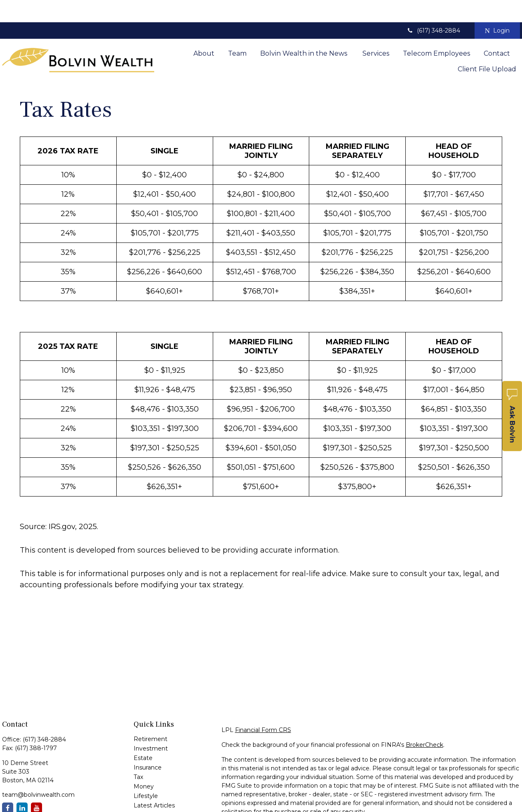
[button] (204, 31)
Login (497, 8)
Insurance (148, 745)
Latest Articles (154, 783)
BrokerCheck (424, 723)
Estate (143, 736)
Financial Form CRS (263, 708)
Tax (138, 755)
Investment (151, 726)
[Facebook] (8, 786)
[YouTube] (36, 786)
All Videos (147, 793)
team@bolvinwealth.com (38, 772)
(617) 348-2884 (433, 8)
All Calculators (153, 802)
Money (144, 764)
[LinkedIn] (22, 786)
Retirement (150, 717)
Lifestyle (146, 774)
